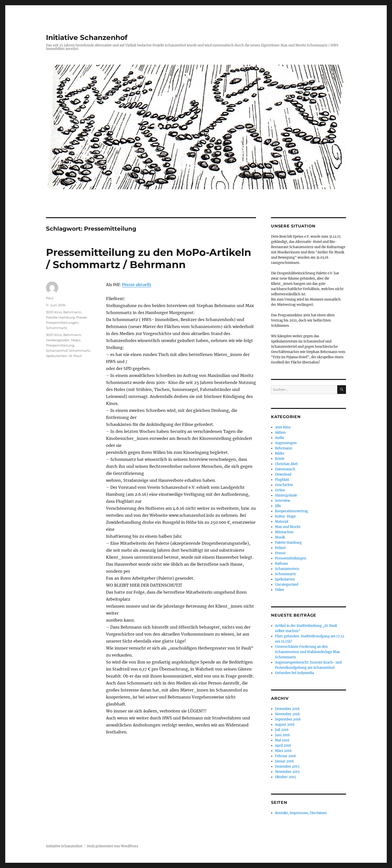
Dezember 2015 (287, 767)
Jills (278, 506)
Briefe (280, 459)
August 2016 (285, 725)
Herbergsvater (58, 340)
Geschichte (284, 485)
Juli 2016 (282, 730)
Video (279, 590)
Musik (280, 537)
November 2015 (287, 772)
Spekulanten (57, 356)
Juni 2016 (282, 735)
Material (282, 522)
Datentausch (285, 469)
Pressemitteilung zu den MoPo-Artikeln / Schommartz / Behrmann (149, 258)
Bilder (280, 453)
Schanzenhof (57, 350)
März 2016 (283, 751)
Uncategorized (287, 585)
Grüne (280, 490)
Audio (280, 438)
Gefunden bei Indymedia (294, 673)
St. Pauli (75, 356)
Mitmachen (284, 532)
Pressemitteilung (60, 345)
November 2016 (287, 714)
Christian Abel (286, 464)
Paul (50, 298)
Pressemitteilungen (62, 323)
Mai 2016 (282, 740)
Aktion (280, 433)
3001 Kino (54, 312)
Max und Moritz (288, 527)
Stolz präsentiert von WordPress (112, 846)
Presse (81, 317)
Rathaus (281, 564)
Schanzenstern (287, 569)
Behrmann (72, 312)
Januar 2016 (284, 761)
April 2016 (283, 746)
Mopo (76, 340)
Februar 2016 (285, 756)
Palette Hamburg (60, 317)
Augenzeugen (286, 443)
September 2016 (288, 719)
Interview (283, 501)
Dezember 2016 (287, 709)
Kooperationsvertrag (291, 511)
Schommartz (57, 328)
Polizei (280, 548)
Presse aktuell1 (137, 285)
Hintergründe (286, 495)
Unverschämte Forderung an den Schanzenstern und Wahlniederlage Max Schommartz (307, 652)
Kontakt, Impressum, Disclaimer (301, 813)
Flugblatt (282, 480)
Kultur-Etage (285, 516)
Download (283, 474)
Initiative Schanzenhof (87, 37)
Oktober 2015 (285, 777)
